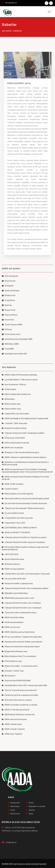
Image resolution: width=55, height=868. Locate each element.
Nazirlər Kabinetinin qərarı (13, 559)
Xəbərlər (32, 810)
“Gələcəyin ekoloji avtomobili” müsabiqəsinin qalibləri (23, 433)
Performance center (11, 334)
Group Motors (8, 300)
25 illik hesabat (9, 389)
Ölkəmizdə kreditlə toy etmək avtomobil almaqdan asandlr (25, 499)
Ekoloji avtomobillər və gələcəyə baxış (17, 583)
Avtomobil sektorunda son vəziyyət (17, 700)
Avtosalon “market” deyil (13, 671)
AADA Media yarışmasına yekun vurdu (18, 598)
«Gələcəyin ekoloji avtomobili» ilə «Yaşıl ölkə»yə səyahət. (24, 537)
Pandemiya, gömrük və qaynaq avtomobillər (20, 695)
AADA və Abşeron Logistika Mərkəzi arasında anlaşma (24, 457)
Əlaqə (31, 814)
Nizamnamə (15, 814)
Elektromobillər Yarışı (11, 409)
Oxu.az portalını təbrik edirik (14, 579)
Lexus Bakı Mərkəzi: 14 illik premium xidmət (20, 380)
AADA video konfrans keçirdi (14, 719)
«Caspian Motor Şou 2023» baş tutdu (17, 518)
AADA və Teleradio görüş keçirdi (16, 710)
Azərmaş (7, 305)
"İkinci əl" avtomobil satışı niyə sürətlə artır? (19, 690)
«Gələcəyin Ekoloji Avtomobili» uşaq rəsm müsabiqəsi (23, 542)
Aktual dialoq (8, 399)
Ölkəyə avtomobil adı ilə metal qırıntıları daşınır (21, 647)
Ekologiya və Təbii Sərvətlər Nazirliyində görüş (20, 452)
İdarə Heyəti (15, 806)
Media (31, 803)
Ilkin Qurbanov (9, 676)
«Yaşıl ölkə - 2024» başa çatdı (14, 423)
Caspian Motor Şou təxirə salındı (15, 414)
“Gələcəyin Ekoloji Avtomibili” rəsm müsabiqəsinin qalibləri (25, 588)
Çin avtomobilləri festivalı (13, 513)
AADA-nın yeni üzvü (11, 627)
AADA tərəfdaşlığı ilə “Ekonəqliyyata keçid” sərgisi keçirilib (25, 418)
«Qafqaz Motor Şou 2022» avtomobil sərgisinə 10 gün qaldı (26, 574)
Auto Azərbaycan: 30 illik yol (14, 384)
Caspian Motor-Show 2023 (14, 523)
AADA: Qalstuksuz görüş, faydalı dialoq (18, 632)
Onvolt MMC (8, 349)
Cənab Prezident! (10, 489)
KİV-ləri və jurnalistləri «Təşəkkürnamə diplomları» (22, 637)
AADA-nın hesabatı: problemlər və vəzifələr (20, 705)
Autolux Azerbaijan (11, 291)
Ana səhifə (7, 31)
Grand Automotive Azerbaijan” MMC (17, 339)
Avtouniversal (9, 281)
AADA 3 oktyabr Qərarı (12, 724)
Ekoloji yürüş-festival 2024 (13, 438)
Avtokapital (8, 286)
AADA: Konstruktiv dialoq (13, 617)
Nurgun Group (9, 310)
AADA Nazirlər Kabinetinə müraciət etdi (18, 715)
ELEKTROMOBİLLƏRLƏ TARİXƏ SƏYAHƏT (19, 528)
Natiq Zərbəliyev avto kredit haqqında (17, 494)
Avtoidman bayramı (11, 564)
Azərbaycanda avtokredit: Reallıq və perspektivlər (22, 642)
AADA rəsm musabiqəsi (12, 448)
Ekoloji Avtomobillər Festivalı (14, 428)
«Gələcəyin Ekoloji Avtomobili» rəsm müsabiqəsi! (22, 608)
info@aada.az (11, 842)
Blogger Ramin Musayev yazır (15, 651)
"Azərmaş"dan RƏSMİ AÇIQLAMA (16, 681)
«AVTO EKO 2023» (10, 554)
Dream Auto (8, 320)
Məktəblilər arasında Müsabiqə (15, 593)
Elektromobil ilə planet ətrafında (15, 443)
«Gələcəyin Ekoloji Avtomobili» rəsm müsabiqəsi (21, 603)
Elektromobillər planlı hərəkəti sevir (16, 394)
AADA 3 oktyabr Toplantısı (13, 729)
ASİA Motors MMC (10, 344)
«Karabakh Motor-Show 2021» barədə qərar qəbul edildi (24, 685)
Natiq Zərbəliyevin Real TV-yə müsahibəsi (19, 656)
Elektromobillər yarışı (11, 404)
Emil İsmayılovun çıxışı (12, 661)
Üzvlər (13, 810)
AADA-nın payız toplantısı (13, 569)
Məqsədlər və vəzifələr (37, 806)
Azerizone (21, 864)
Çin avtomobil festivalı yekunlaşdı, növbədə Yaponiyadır (24, 503)
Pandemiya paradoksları (13, 622)
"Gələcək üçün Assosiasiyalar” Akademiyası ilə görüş (23, 508)
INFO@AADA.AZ (11, 3)
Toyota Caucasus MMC (12, 325)
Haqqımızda (15, 803)
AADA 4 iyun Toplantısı (12, 734)
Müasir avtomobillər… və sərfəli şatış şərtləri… (20, 666)
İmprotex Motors (10, 315)
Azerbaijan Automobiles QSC (14, 354)
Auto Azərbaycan (10, 276)
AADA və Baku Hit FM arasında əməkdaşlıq (19, 375)
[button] (10, 73)
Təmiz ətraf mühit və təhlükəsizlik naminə (19, 613)
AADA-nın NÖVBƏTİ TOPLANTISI (16, 533)
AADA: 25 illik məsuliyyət (13, 484)
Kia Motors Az (9, 295)
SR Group (7, 329)
